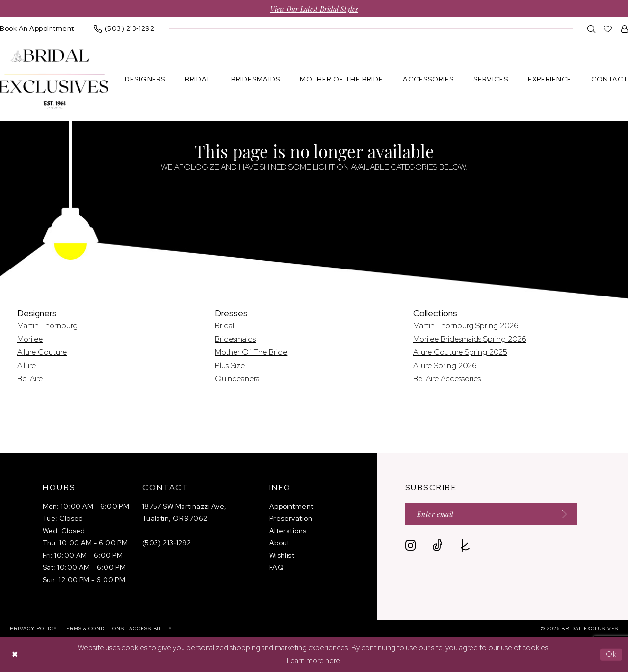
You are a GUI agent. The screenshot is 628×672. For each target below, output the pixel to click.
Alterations (288, 531)
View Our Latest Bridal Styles (314, 9)
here (332, 661)
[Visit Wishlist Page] (608, 29)
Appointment (291, 506)
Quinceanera (237, 379)
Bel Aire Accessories (447, 379)
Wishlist (282, 555)
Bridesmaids (235, 339)
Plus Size (230, 365)
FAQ (276, 567)
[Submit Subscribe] (561, 514)
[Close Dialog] (15, 655)
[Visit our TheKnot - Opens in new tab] (465, 546)
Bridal (224, 326)
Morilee (30, 339)
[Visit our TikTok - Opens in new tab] (437, 546)
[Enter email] (491, 514)
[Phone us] (124, 28)
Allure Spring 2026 (445, 365)
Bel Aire (30, 379)
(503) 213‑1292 (167, 543)
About (279, 543)
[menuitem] (124, 28)
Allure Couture (42, 352)
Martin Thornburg (47, 326)
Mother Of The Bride (251, 352)
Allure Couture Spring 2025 (460, 352)
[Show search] (591, 29)
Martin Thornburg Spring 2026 (466, 326)
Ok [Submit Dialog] (612, 654)
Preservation (291, 518)
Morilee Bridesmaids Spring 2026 (470, 339)
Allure (26, 365)
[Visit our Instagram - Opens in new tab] (410, 546)
